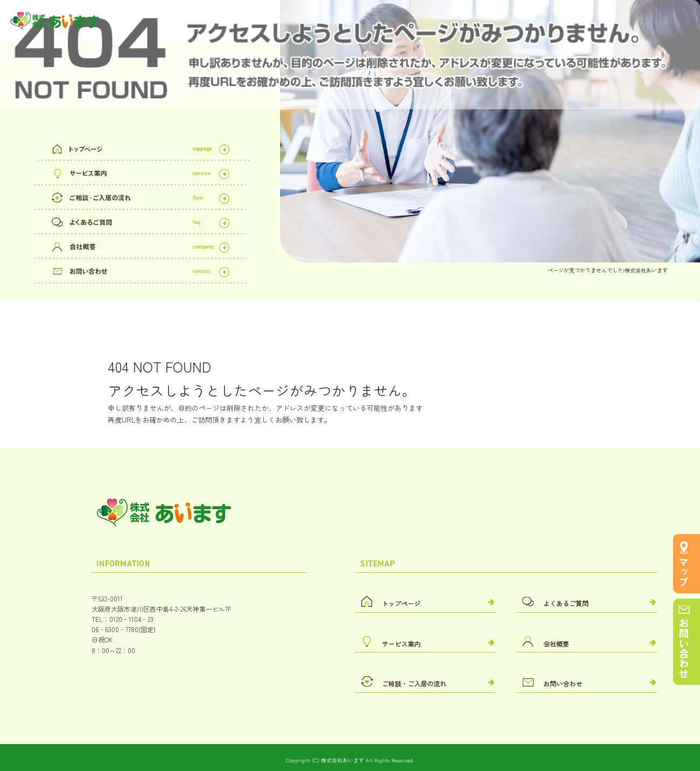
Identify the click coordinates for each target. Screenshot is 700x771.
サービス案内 (140, 172)
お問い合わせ (140, 270)
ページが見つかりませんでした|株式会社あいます (608, 270)
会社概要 (140, 245)
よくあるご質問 (140, 220)
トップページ (140, 147)
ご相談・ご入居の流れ (140, 196)
